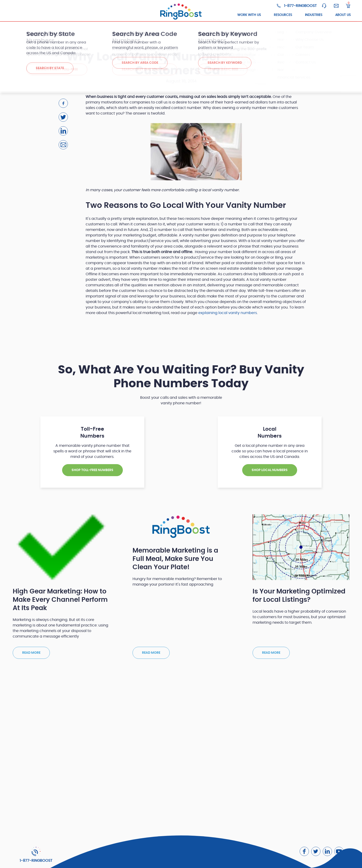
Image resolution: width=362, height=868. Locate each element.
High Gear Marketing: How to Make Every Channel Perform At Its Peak (60, 600)
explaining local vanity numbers (228, 313)
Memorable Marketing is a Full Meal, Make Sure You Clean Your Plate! (175, 559)
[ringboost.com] (181, 12)
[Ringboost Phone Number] (297, 6)
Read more (31, 653)
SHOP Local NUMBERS (270, 470)
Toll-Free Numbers (71, 15)
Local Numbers (113, 15)
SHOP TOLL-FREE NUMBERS (92, 470)
